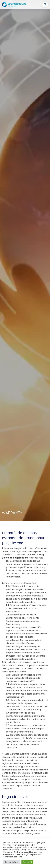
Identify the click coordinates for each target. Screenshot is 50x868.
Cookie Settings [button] (12, 862)
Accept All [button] (27, 862)
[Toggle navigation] (45, 5)
